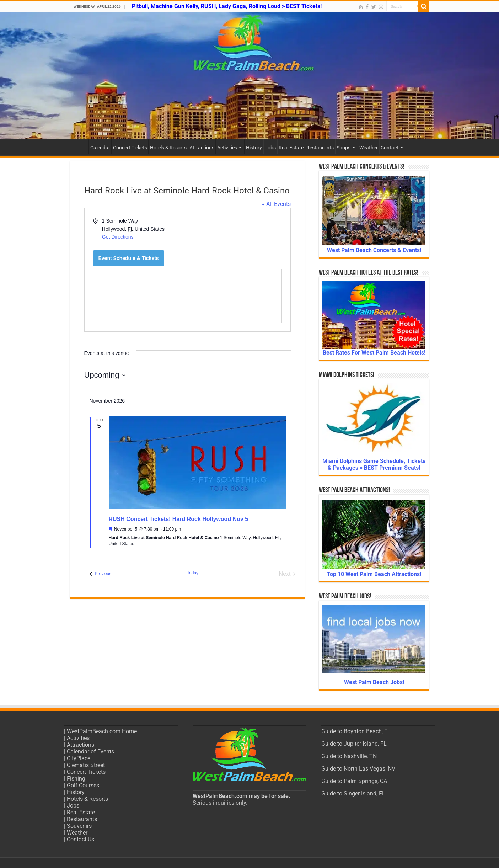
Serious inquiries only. (220, 803)
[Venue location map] (187, 296)
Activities (227, 148)
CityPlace (79, 758)
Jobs (270, 148)
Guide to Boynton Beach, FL (356, 731)
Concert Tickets (130, 148)
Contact (390, 148)
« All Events (276, 204)
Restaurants (320, 148)
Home (79, 147)
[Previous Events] (101, 574)
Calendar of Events (90, 752)
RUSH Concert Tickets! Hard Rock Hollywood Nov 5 (179, 519)
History (254, 148)
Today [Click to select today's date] (193, 573)
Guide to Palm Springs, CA (354, 781)
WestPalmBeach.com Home (102, 731)
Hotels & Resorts (168, 148)
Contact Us (81, 839)
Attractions (202, 148)
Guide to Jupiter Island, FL (354, 744)
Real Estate (291, 148)
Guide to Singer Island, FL (353, 794)
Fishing (76, 779)
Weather (369, 148)
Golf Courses (83, 785)
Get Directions (118, 237)
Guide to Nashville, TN (349, 756)
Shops (344, 148)
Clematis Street (86, 765)
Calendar (100, 148)
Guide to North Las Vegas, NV (358, 769)
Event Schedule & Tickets (129, 258)
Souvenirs (79, 826)
